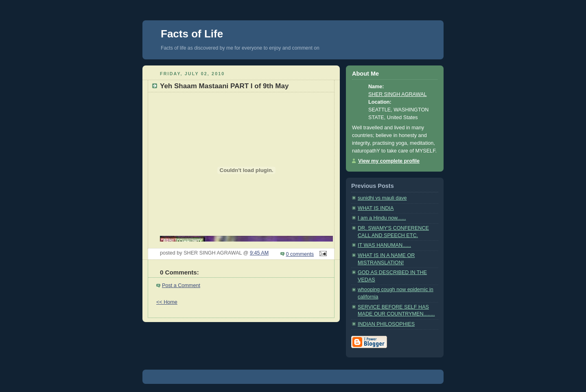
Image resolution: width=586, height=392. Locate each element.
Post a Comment (181, 285)
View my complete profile (389, 161)
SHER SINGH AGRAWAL (397, 94)
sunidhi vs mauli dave (382, 198)
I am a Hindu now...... (382, 218)
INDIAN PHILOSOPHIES (386, 324)
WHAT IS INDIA (376, 208)
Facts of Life (192, 34)
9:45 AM (259, 253)
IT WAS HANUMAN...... (384, 245)
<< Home (167, 302)
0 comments (300, 254)
